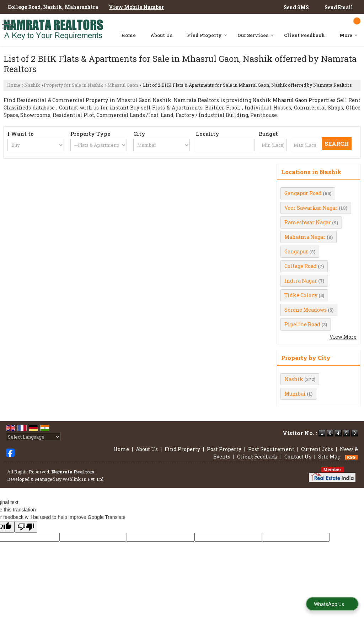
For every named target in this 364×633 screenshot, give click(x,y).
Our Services (256, 35)
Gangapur (296, 251)
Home (129, 35)
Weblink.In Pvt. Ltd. (84, 479)
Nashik (32, 85)
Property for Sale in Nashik (73, 85)
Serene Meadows (306, 310)
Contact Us (298, 457)
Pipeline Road (302, 324)
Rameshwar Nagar (308, 222)
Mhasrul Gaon (123, 85)
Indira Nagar (301, 281)
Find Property (207, 35)
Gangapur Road (303, 193)
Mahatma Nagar (305, 237)
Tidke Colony (301, 295)
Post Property (224, 449)
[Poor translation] (26, 527)
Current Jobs (317, 449)
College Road (301, 266)
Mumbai (295, 394)
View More (343, 337)
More (349, 35)
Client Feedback (304, 35)
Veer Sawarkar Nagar (311, 208)
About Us (161, 35)
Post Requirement (271, 449)
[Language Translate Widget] (33, 437)
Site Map (329, 457)
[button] (136, 7)
